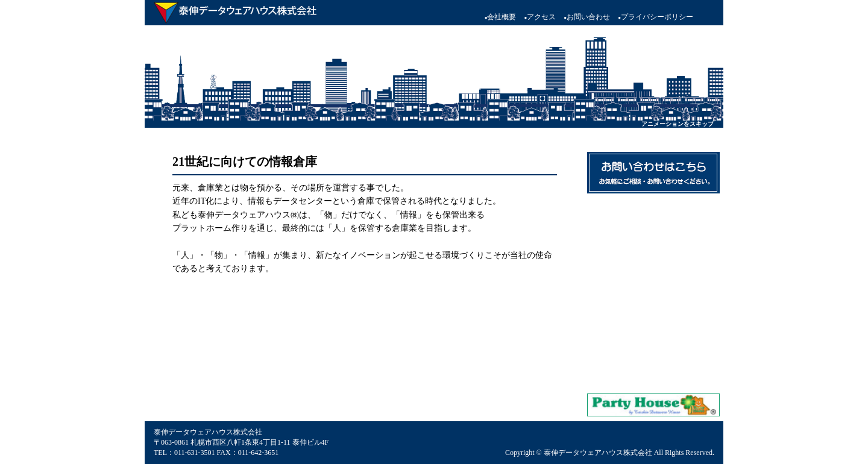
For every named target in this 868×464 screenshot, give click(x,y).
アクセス (540, 17)
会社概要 (501, 17)
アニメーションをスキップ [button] (678, 124)
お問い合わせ (587, 17)
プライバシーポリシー (656, 17)
